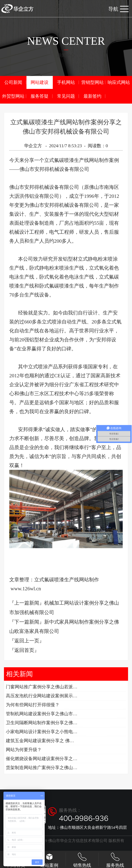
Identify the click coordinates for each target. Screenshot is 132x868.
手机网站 (66, 82)
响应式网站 (119, 82)
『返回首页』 (24, 650)
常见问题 (66, 96)
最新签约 (92, 96)
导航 (118, 9)
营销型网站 (92, 82)
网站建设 (40, 82)
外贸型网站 (13, 96)
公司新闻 (13, 82)
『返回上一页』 (27, 641)
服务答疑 (40, 96)
